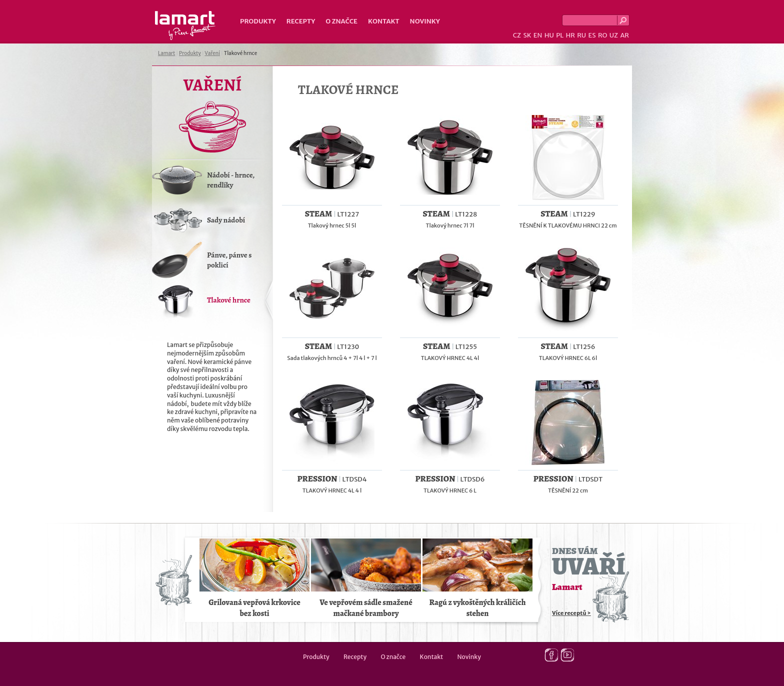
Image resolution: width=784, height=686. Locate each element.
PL (560, 35)
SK (527, 35)
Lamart (185, 25)
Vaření (212, 53)
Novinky (425, 21)
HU (549, 35)
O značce (341, 21)
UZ (614, 35)
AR (624, 35)
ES (592, 35)
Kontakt (384, 21)
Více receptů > (571, 613)
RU (581, 35)
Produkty (258, 21)
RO (602, 35)
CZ (517, 35)
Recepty (301, 21)
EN (538, 35)
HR (570, 35)
